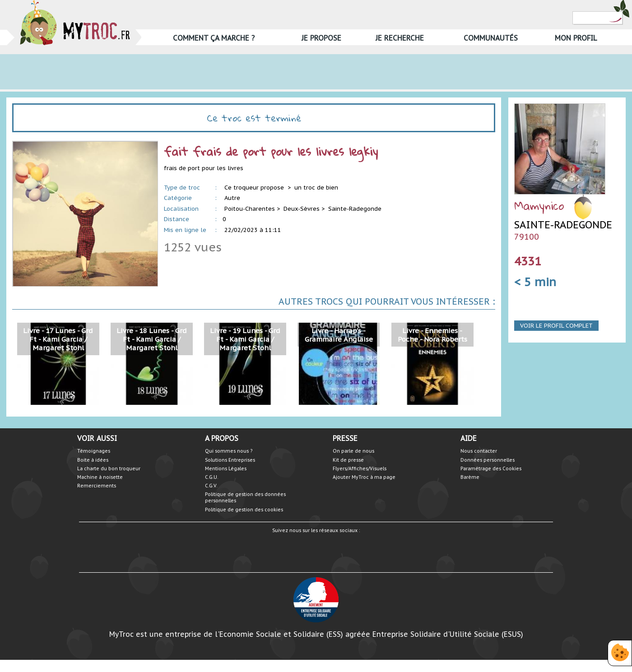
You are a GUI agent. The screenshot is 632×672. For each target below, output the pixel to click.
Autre (232, 198)
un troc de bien (316, 188)
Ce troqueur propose (255, 188)
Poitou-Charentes (250, 209)
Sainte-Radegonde (355, 209)
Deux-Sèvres (302, 209)
